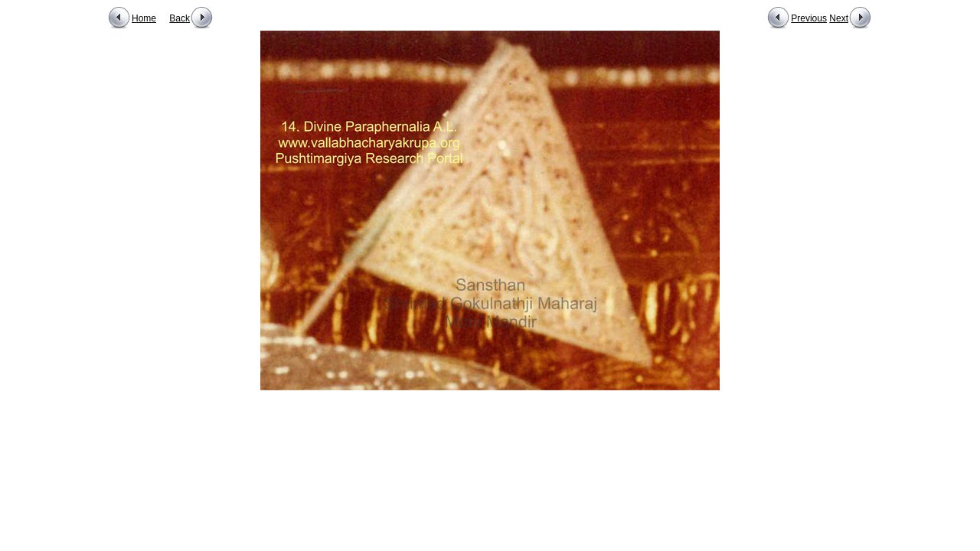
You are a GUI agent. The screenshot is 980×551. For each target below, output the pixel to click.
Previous (809, 18)
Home (144, 18)
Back (180, 18)
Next (839, 18)
